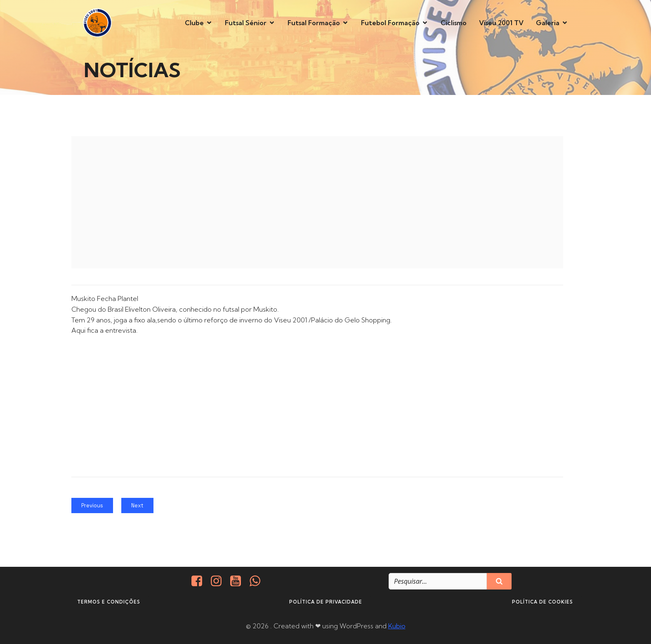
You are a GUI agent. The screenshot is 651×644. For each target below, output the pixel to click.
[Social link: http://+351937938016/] (258, 581)
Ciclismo (454, 23)
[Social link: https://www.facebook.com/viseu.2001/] (200, 581)
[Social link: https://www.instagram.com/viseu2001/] (219, 581)
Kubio (397, 626)
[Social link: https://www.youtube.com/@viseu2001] (239, 581)
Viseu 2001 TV (501, 23)
